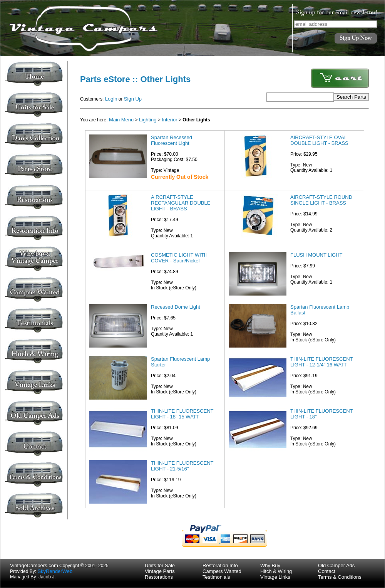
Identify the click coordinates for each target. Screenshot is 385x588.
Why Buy (270, 565)
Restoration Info (220, 565)
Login (111, 99)
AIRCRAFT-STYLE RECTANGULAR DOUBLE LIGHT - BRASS (181, 203)
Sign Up (133, 99)
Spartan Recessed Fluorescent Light (172, 140)
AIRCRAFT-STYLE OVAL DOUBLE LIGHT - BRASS (319, 140)
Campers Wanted (222, 571)
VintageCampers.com (34, 565)
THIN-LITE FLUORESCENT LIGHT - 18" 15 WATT (182, 414)
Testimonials (216, 577)
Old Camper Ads (336, 565)
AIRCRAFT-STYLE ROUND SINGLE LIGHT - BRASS (321, 200)
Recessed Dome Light (176, 307)
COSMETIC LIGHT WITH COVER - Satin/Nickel (179, 258)
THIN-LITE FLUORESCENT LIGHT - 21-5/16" (182, 466)
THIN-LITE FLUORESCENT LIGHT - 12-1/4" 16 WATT (321, 362)
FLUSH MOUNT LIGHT (316, 255)
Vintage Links (275, 577)
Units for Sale (160, 565)
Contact (327, 571)
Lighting (148, 120)
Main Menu (121, 120)
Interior (169, 120)
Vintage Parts (160, 571)
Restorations (159, 577)
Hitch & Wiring (276, 571)
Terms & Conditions (340, 577)
